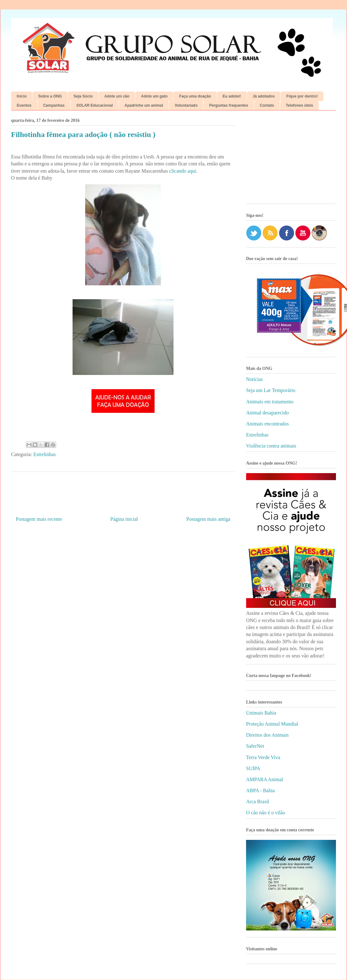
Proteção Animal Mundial (272, 724)
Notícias (254, 379)
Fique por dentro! (302, 96)
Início (22, 96)
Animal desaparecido (268, 413)
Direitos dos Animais (267, 735)
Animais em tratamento (270, 402)
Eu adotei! (232, 96)
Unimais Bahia (261, 713)
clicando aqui (183, 171)
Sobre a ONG (50, 96)
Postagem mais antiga (208, 519)
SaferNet (255, 746)
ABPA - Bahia (260, 790)
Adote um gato (154, 96)
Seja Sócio (83, 96)
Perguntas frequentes (229, 105)
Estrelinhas (45, 454)
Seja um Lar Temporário (271, 390)
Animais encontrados (268, 424)
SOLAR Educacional (95, 105)
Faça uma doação (195, 96)
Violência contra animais (271, 446)
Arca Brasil (258, 802)
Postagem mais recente (39, 519)
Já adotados (264, 96)
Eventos (24, 105)
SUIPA (253, 768)
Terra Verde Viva (263, 757)
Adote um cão (117, 96)
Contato (267, 105)
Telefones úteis (299, 105)
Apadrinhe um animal (144, 105)
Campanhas (54, 105)
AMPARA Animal (265, 779)
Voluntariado (186, 105)
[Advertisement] (291, 159)
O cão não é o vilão (266, 813)
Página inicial (124, 519)
